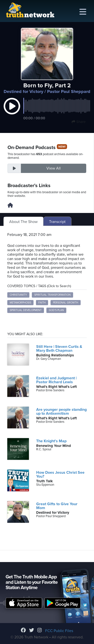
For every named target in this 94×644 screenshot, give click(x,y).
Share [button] (79, 122)
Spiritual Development (26, 310)
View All (54, 168)
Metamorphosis (20, 303)
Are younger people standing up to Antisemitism (61, 412)
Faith (42, 303)
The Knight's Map (51, 441)
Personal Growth (66, 303)
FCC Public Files (59, 631)
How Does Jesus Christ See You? (60, 474)
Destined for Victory (23, 91)
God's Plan (56, 310)
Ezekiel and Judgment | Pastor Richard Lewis (56, 380)
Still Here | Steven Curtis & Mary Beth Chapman (59, 349)
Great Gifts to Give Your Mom (57, 506)
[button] (12, 111)
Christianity (18, 295)
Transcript (57, 222)
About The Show (23, 222)
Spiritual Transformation (52, 295)
